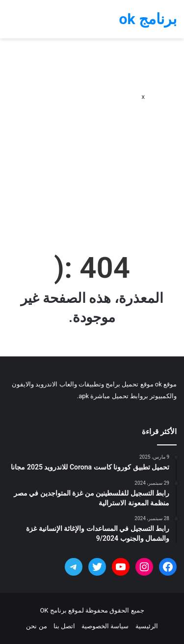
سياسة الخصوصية (105, 626)
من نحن (36, 626)
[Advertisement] (92, 140)
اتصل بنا (64, 626)
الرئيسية (147, 626)
